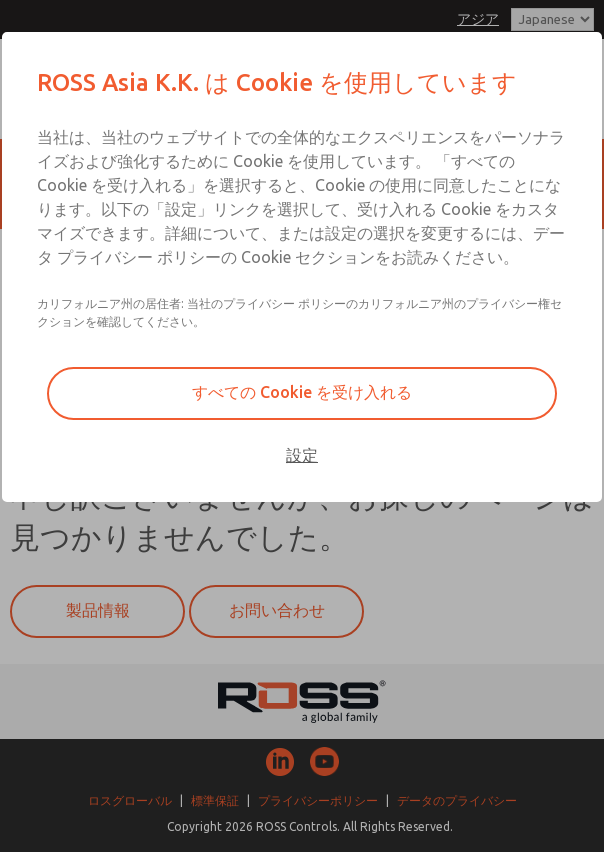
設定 (302, 455)
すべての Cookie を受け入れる (302, 392)
